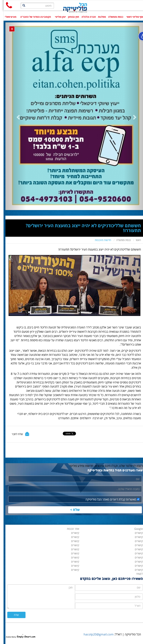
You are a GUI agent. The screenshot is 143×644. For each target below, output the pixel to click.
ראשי (135, 240)
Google (135, 529)
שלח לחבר (14, 434)
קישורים (72, 570)
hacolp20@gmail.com (95, 634)
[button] (12, 116)
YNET (136, 574)
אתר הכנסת (69, 529)
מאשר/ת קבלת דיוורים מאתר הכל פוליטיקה (109, 499)
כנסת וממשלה (120, 240)
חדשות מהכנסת (99, 240)
